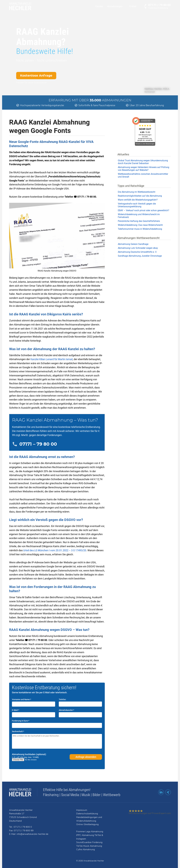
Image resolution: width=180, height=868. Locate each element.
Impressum (82, 810)
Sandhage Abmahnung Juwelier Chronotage (140, 256)
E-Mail (133, 6)
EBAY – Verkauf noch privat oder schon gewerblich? (144, 210)
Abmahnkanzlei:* (66, 710)
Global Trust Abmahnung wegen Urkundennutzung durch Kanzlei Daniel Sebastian (143, 162)
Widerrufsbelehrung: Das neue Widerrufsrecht (140, 225)
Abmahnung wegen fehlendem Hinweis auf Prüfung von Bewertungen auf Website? (144, 169)
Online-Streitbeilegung (87, 824)
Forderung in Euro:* (21, 721)
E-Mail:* (16, 710)
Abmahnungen (115, 6)
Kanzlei (99, 6)
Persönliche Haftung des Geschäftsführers (139, 221)
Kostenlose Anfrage (36, 76)
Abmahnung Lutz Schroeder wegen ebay (138, 248)
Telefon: (63, 699)
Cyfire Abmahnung (85, 849)
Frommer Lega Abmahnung (90, 832)
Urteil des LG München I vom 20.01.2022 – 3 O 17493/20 (55, 550)
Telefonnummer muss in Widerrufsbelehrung (140, 229)
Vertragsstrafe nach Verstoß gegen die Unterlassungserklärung (137, 205)
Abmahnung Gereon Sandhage (133, 244)
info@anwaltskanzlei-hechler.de (32, 834)
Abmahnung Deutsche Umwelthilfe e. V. (137, 252)
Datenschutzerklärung (87, 814)
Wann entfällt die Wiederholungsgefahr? (138, 200)
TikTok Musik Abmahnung (89, 846)
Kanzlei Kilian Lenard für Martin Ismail (52, 359)
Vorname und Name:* (22, 699)
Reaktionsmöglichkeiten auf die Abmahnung (140, 196)
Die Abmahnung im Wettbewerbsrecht (137, 192)
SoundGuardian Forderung (89, 842)
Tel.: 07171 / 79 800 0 (21, 827)
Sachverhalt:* (18, 731)
